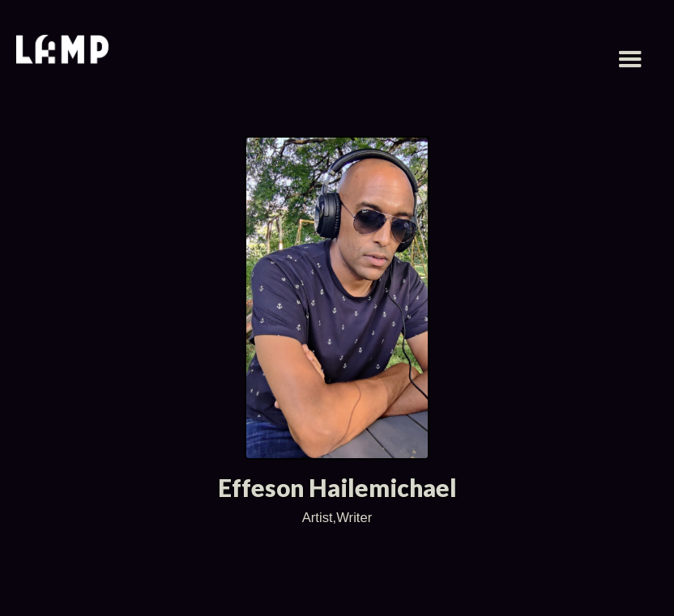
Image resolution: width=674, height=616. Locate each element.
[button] (630, 60)
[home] (62, 51)
